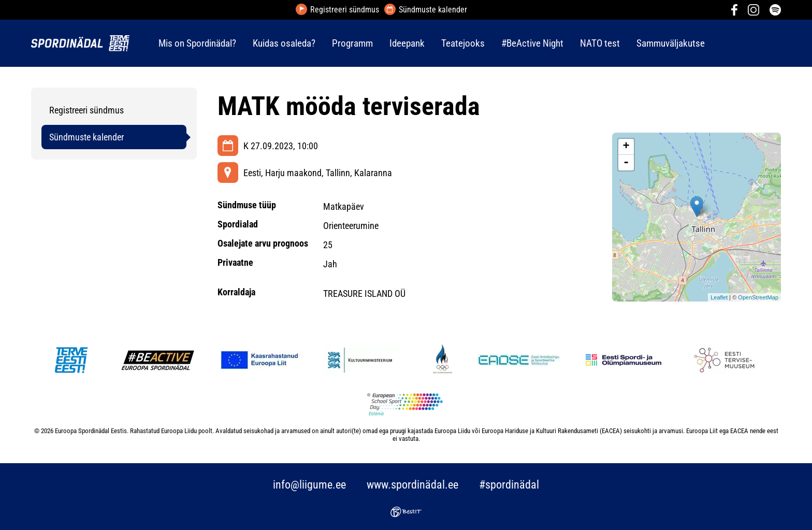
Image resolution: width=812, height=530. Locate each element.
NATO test (600, 43)
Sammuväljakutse (671, 43)
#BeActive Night (532, 43)
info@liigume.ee (309, 485)
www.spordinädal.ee (412, 485)
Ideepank (407, 43)
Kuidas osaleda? (284, 43)
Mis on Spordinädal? (197, 43)
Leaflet (719, 297)
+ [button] (626, 147)
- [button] (626, 163)
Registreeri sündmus (345, 10)
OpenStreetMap (758, 297)
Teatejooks (463, 43)
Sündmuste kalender (433, 10)
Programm (352, 43)
